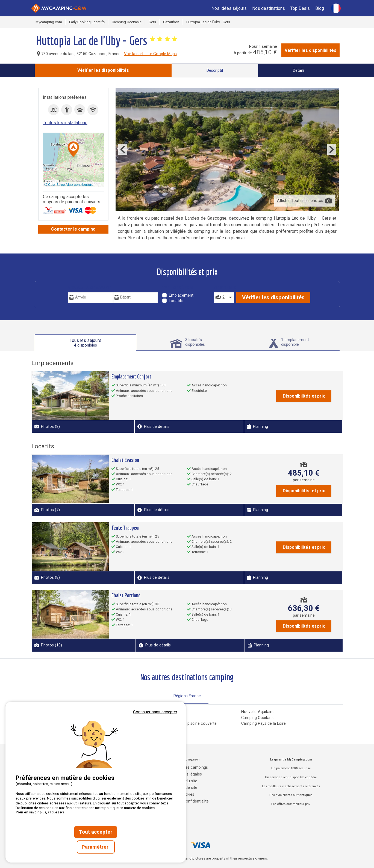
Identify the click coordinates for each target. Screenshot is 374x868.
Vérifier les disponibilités (310, 50)
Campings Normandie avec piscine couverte (178, 724)
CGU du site (187, 781)
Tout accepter (96, 832)
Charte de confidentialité (187, 801)
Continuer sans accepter (155, 712)
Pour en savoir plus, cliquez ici (40, 812)
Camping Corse (152, 712)
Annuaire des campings (187, 767)
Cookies (187, 794)
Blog (320, 8)
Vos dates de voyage (89, 288)
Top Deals (300, 8)
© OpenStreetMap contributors (69, 185)
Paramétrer (96, 847)
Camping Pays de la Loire (263, 724)
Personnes (224, 288)
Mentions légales (187, 774)
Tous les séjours (86, 343)
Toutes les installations (65, 123)
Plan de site (187, 788)
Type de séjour (178, 288)
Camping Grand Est (155, 718)
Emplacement (181, 295)
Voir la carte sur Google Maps (150, 54)
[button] (73, 150)
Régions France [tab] (187, 696)
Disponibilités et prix (304, 396)
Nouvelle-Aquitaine (258, 712)
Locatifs (176, 301)
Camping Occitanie (258, 718)
